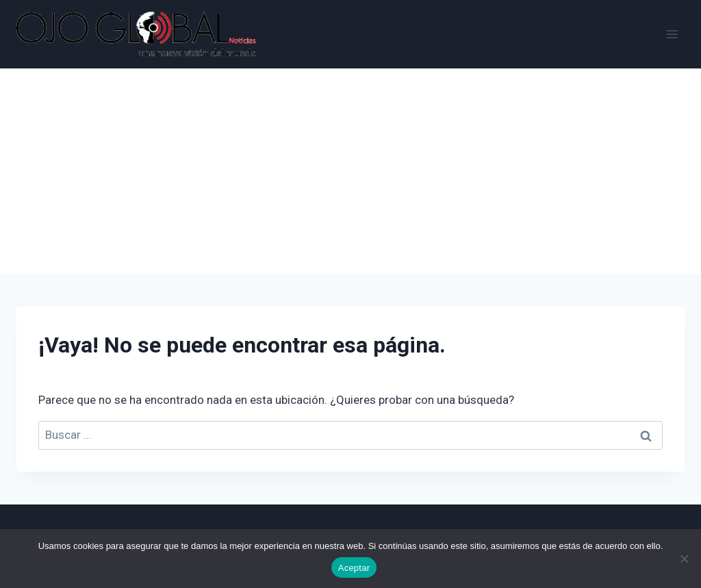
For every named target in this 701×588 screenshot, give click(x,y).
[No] (684, 559)
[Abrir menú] (672, 34)
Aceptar (354, 568)
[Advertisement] (350, 171)
